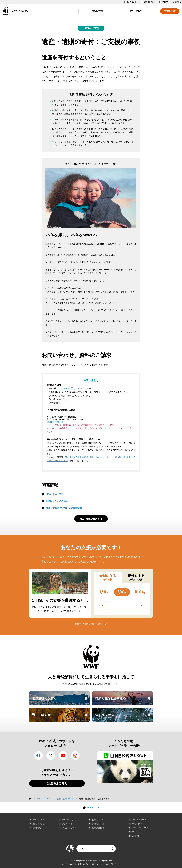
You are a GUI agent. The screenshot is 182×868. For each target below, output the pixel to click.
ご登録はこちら (57, 783)
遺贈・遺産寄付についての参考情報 (64, 508)
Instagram (75, 756)
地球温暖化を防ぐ (61, 701)
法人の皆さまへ (150, 2)
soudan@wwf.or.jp (55, 422)
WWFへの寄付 (91, 28)
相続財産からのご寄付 (57, 501)
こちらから (64, 389)
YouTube (63, 756)
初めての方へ (98, 820)
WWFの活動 (98, 11)
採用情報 (37, 828)
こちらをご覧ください (111, 864)
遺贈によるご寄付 (55, 494)
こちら (105, 624)
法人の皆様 (67, 824)
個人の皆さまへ (132, 2)
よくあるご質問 (69, 828)
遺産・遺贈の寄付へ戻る (91, 519)
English (135, 836)
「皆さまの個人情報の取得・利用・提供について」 (87, 457)
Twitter (51, 756)
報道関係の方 (98, 824)
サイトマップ (138, 832)
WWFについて (136, 11)
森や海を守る (124, 717)
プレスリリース (139, 820)
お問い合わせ (98, 828)
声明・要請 (137, 824)
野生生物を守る (61, 717)
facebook (38, 756)
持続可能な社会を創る (124, 701)
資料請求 (165, 2)
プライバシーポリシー (142, 828)
